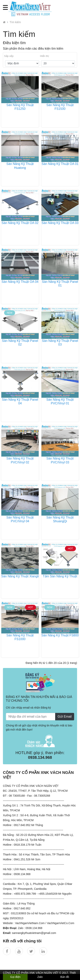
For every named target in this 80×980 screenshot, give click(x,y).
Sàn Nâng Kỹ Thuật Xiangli (20, 576)
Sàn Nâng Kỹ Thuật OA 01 (60, 164)
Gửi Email (65, 717)
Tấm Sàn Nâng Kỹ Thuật (60, 576)
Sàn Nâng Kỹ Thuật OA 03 (60, 223)
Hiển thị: (45, 56)
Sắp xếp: (9, 56)
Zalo (40, 977)
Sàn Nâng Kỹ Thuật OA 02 (20, 223)
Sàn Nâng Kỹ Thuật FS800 (60, 635)
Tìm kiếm (15, 22)
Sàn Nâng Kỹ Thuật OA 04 (20, 282)
